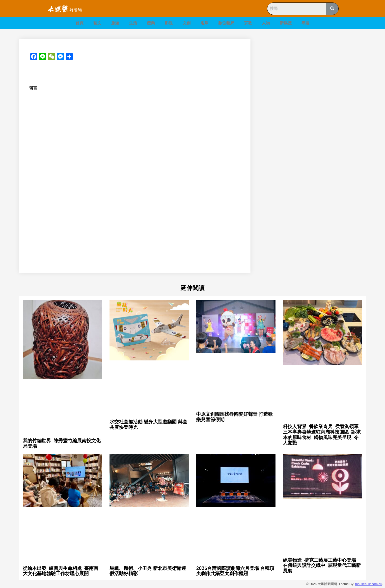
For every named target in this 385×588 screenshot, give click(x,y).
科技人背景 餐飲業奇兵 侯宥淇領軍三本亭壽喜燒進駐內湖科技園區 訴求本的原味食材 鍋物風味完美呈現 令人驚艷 (322, 435)
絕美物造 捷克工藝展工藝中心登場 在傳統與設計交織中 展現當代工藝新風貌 (322, 566)
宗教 (248, 23)
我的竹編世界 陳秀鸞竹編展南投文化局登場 (62, 443)
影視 (169, 23)
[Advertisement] (314, 74)
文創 (187, 23)
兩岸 (204, 23)
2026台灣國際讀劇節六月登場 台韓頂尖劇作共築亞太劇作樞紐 (235, 571)
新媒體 (286, 23)
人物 (266, 23)
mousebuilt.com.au (369, 584)
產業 (151, 23)
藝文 (97, 23)
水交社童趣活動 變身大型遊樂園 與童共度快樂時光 (148, 425)
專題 (305, 23)
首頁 (80, 23)
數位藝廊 (226, 23)
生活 (133, 23)
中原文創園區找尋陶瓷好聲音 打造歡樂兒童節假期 (234, 417)
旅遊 (115, 23)
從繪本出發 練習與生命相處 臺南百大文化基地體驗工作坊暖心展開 (61, 571)
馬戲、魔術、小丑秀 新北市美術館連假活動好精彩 (148, 571)
